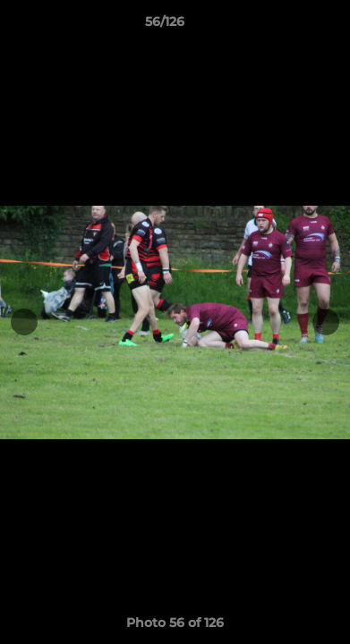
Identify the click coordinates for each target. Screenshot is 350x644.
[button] (286, 26)
